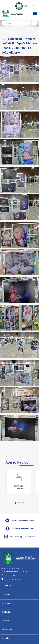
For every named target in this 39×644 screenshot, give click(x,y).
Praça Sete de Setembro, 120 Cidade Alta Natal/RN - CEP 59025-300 (18, 570)
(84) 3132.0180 (10, 575)
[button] (16, 503)
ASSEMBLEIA (6, 586)
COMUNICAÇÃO (7, 629)
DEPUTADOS (6, 603)
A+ (30, 6)
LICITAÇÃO (5, 638)
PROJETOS (5, 621)
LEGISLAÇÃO (6, 612)
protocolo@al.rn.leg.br (12, 579)
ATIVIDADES (6, 594)
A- (36, 6)
